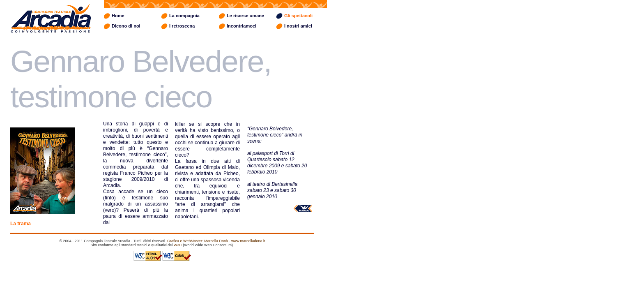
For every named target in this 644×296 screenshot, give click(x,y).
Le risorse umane (245, 16)
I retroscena (182, 26)
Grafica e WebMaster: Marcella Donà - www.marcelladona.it (216, 241)
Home (118, 16)
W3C (178, 245)
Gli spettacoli (298, 16)
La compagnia (184, 16)
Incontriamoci (241, 26)
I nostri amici (298, 26)
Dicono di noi (126, 26)
